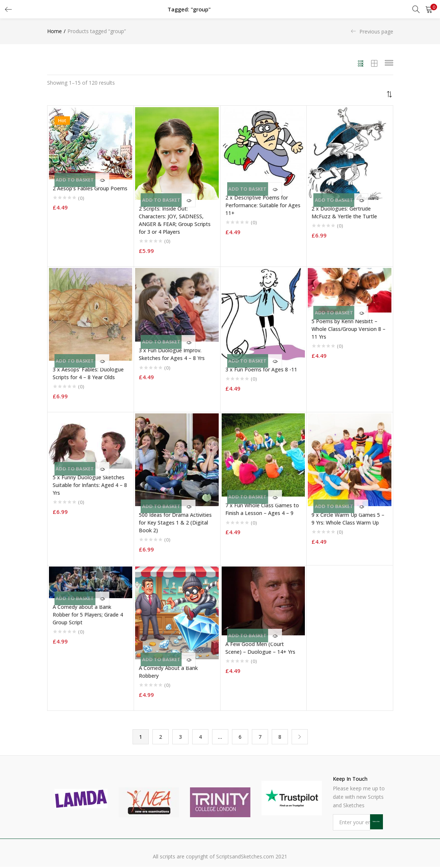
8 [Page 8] (280, 737)
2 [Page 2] (161, 737)
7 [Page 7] (260, 737)
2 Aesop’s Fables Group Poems (90, 188)
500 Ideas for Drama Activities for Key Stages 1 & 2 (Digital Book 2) (175, 523)
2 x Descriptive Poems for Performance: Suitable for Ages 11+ (263, 205)
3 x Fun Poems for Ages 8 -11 (261, 369)
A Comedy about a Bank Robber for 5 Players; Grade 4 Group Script (88, 615)
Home (54, 31)
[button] (429, 9)
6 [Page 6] (240, 737)
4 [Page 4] (200, 737)
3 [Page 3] (180, 737)
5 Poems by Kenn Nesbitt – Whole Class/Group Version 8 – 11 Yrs (349, 329)
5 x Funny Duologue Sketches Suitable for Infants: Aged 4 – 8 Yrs (90, 485)
